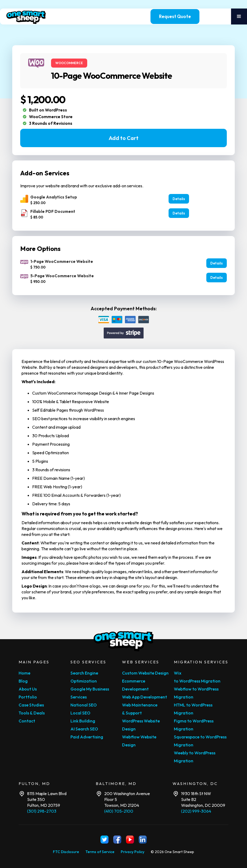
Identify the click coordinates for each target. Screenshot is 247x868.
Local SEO (80, 713)
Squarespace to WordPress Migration (200, 741)
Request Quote (175, 16)
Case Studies (31, 705)
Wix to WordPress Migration (197, 677)
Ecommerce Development (135, 685)
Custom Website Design (145, 673)
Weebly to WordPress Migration (195, 757)
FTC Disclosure (66, 852)
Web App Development (145, 697)
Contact (27, 721)
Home (24, 673)
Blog (23, 681)
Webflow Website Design (139, 741)
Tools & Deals (32, 713)
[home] (31, 16)
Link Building (83, 721)
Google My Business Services (90, 693)
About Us (28, 689)
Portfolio (28, 697)
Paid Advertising (87, 737)
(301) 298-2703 (42, 811)
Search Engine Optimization (84, 677)
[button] (239, 16)
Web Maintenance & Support (140, 709)
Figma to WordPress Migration (194, 725)
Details (179, 199)
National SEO (84, 705)
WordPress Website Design (141, 725)
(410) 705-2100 (119, 811)
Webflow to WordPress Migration (196, 693)
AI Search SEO (84, 729)
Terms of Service (100, 852)
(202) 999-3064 (196, 811)
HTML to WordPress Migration (193, 709)
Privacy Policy (133, 852)
